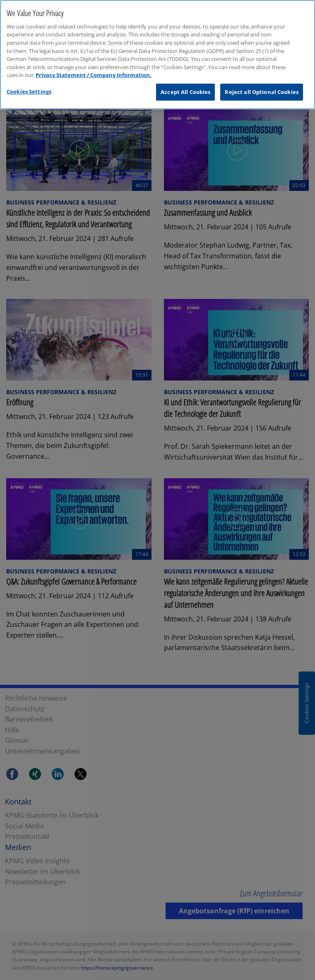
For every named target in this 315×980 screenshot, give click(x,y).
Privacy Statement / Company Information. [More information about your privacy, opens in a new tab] (94, 63)
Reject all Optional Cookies (262, 80)
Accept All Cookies (185, 80)
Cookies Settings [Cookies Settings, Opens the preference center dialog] (29, 80)
